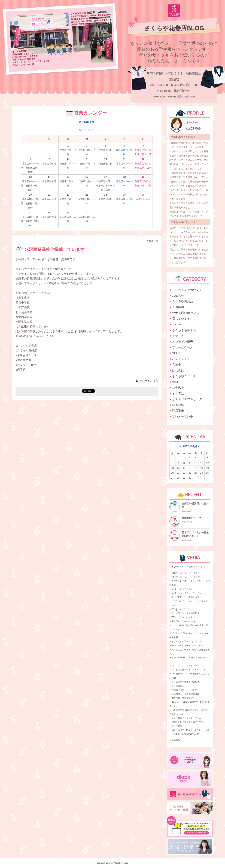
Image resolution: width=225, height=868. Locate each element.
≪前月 (82, 130)
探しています (181, 319)
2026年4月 (190, 446)
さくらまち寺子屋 (184, 330)
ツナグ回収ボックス (186, 313)
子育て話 (178, 393)
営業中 (177, 365)
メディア (178, 336)
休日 (175, 382)
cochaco (178, 324)
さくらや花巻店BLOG (174, 28)
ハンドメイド (181, 359)
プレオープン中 (183, 416)
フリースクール (183, 347)
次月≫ (92, 130)
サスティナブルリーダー (189, 399)
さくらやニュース (184, 376)
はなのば (178, 370)
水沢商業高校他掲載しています (50, 249)
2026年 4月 (87, 122)
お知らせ (178, 296)
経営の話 (178, 405)
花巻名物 (178, 388)
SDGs (176, 353)
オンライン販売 (147, 381)
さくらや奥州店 (183, 301)
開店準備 (178, 411)
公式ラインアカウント (187, 290)
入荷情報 (178, 307)
